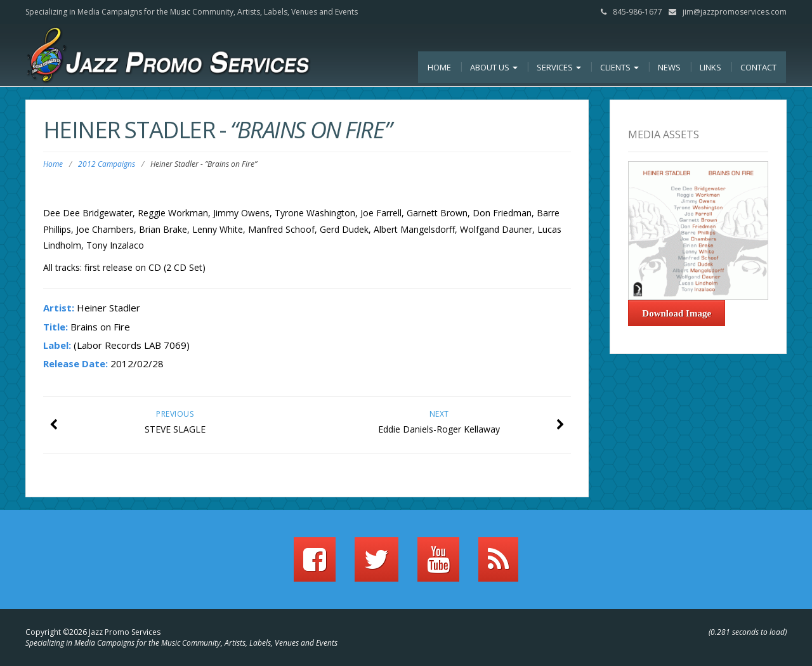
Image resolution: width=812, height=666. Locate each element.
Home (439, 67)
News (669, 67)
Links (710, 67)
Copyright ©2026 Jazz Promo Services (93, 632)
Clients (619, 67)
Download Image (677, 313)
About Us (494, 67)
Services (559, 67)
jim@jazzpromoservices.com (735, 12)
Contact (758, 67)
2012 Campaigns (107, 164)
